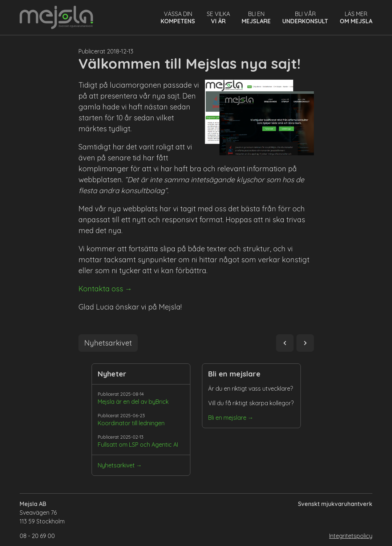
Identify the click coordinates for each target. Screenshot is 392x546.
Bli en (256, 17)
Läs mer (356, 17)
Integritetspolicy (351, 536)
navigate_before (285, 343)
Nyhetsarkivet (116, 465)
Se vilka (218, 17)
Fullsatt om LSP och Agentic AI (138, 445)
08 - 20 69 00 (37, 536)
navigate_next (305, 343)
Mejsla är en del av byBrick (133, 402)
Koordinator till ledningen (131, 423)
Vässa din (178, 17)
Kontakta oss (101, 289)
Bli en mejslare (227, 418)
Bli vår (305, 17)
